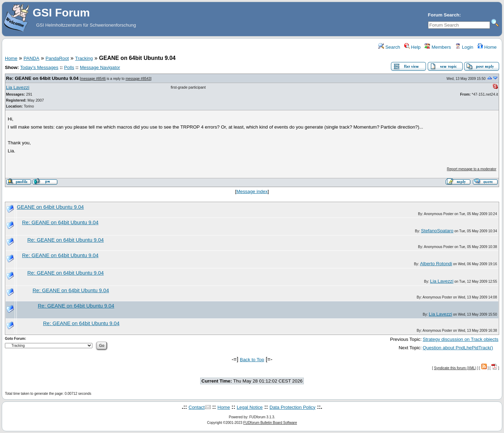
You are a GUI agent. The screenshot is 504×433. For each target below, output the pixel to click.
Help (412, 47)
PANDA (31, 58)
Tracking (84, 58)
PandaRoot (57, 58)
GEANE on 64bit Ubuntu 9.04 (50, 207)
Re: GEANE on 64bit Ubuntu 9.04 (42, 78)
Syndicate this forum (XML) (455, 368)
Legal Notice (250, 407)
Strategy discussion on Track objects (461, 339)
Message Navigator (100, 67)
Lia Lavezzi (18, 87)
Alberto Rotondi (436, 264)
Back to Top (252, 360)
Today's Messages (39, 67)
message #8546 (93, 79)
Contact (197, 407)
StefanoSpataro (437, 231)
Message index (252, 191)
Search (389, 47)
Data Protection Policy (292, 407)
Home (487, 47)
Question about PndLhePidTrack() (458, 348)
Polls (69, 67)
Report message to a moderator (472, 169)
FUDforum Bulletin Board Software (270, 423)
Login (464, 47)
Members (438, 47)
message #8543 (138, 79)
